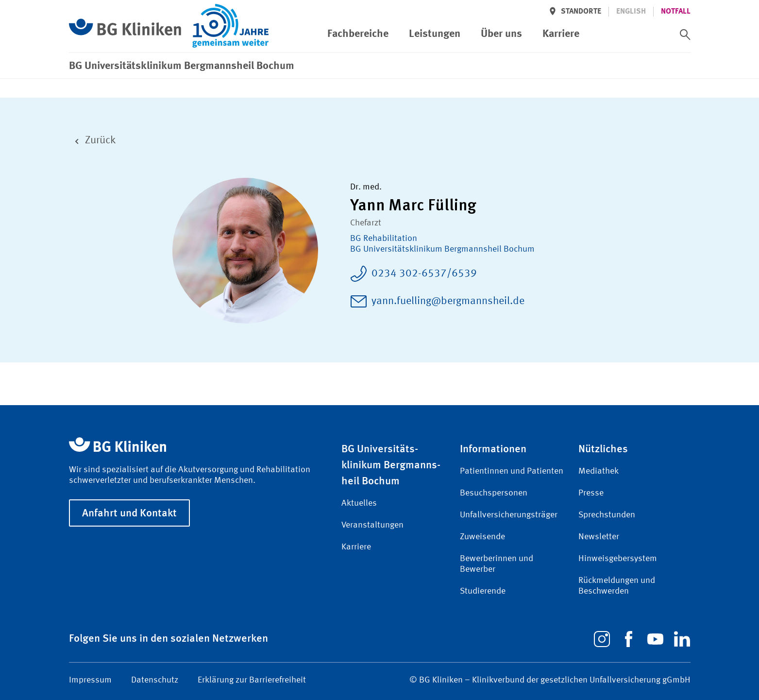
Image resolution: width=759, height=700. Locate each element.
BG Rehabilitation (384, 239)
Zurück (92, 141)
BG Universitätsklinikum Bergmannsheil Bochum (442, 249)
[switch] (685, 34)
